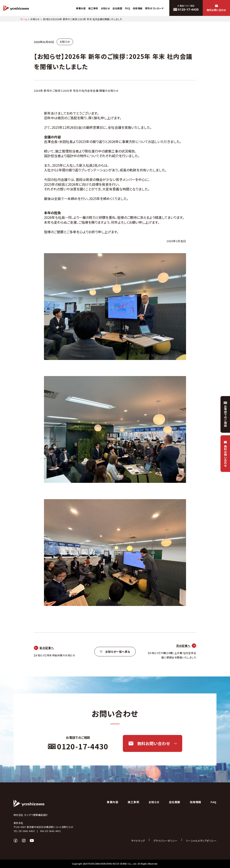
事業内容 (112, 802)
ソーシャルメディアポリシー (201, 841)
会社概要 (175, 802)
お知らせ (35, 19)
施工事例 (133, 802)
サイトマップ (138, 841)
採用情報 (196, 802)
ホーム (24, 19)
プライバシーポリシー (165, 841)
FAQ (214, 802)
